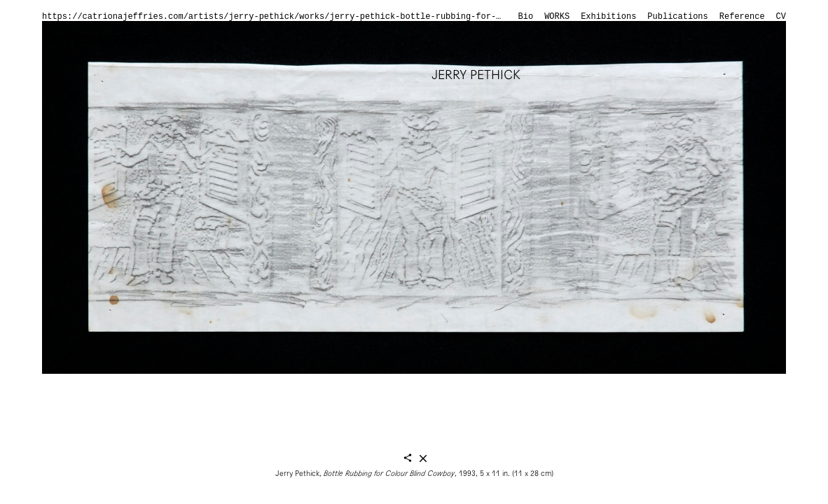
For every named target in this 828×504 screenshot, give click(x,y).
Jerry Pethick (476, 75)
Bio (526, 17)
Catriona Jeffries (101, 40)
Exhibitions (608, 17)
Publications (677, 17)
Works (557, 17)
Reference (742, 17)
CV (781, 17)
